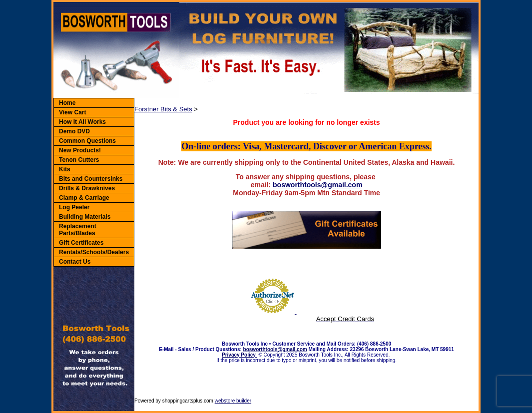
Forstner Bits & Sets (163, 109)
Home (67, 103)
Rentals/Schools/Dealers (94, 252)
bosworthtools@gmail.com (317, 185)
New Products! (80, 150)
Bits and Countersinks (91, 179)
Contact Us (75, 262)
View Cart (72, 112)
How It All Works (82, 122)
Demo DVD (74, 131)
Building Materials (85, 217)
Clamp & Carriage (84, 198)
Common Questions (87, 141)
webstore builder (233, 401)
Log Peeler (74, 207)
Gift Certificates (81, 243)
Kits (65, 169)
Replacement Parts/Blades (78, 230)
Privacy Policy (240, 355)
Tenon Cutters (79, 160)
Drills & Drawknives (87, 188)
